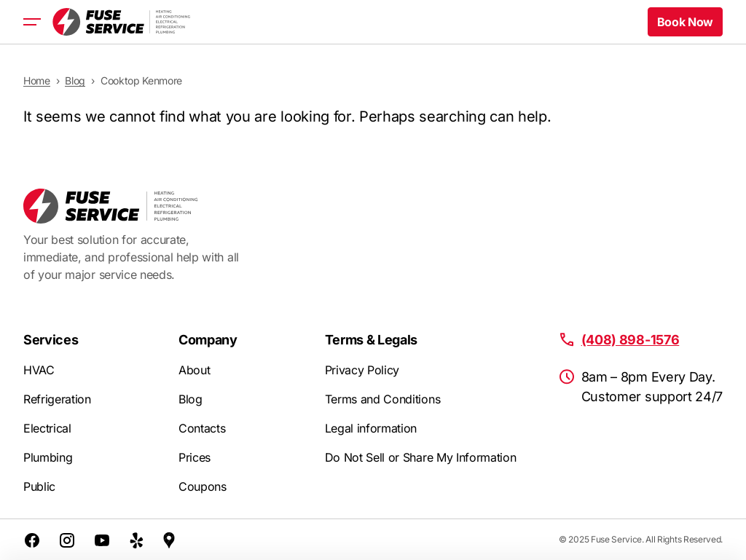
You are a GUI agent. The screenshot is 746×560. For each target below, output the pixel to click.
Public (39, 486)
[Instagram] (67, 540)
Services (51, 340)
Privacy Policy (362, 370)
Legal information (371, 428)
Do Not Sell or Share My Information (421, 457)
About (194, 370)
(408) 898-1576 (631, 340)
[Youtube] (102, 540)
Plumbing (48, 457)
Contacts (202, 428)
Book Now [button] (685, 22)
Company (208, 340)
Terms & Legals (372, 340)
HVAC (39, 370)
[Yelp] (137, 540)
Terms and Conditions (383, 399)
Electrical (47, 428)
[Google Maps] (169, 540)
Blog (191, 399)
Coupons (203, 486)
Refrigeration (57, 399)
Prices (195, 457)
